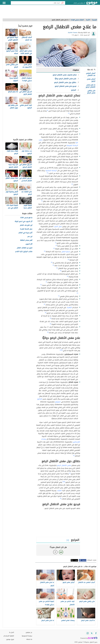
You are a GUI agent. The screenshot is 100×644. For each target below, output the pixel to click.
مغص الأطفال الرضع (64, 465)
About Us (29, 639)
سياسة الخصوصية (27, 636)
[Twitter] (92, 633)
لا (55, 552)
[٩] (62, 350)
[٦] (46, 282)
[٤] (72, 184)
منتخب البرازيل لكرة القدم (24, 252)
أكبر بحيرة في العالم (25, 233)
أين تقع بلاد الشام (26, 225)
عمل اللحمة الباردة (26, 229)
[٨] (51, 318)
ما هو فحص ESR (26, 218)
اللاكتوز (40, 399)
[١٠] (61, 350)
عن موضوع (29, 632)
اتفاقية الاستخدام (9, 636)
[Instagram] (88, 633)
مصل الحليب (58, 226)
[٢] (69, 113)
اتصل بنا (12, 632)
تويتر (76, 560)
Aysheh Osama (73, 33)
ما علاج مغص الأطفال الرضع (91, 86)
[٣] (48, 173)
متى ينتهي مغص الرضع (91, 92)
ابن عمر (30, 237)
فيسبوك (84, 560)
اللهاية (69, 307)
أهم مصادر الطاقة (26, 240)
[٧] (44, 304)
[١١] (65, 482)
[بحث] (62, 3)
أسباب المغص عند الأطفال (91, 74)
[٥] (56, 246)
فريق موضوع (10, 639)
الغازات (59, 491)
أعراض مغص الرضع (91, 80)
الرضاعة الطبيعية (72, 145)
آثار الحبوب (29, 244)
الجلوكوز (58, 402)
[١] (48, 110)
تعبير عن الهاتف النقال (25, 248)
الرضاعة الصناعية (51, 171)
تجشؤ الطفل (66, 252)
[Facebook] (96, 633)
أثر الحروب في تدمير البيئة (24, 222)
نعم (61, 552)
